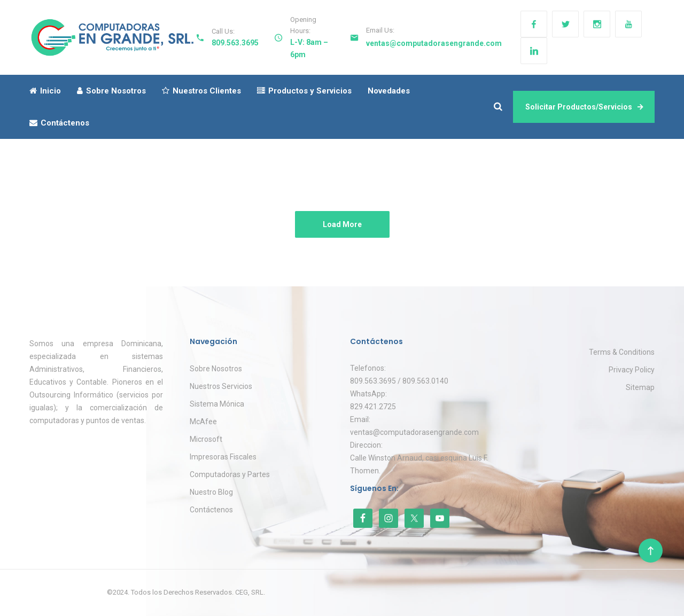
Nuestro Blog (211, 492)
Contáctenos (59, 123)
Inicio (45, 91)
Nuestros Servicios (221, 386)
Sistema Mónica (217, 404)
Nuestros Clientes (201, 91)
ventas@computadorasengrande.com (434, 43)
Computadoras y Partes (230, 474)
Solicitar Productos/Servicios (584, 107)
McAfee (203, 422)
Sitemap (640, 387)
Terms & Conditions (622, 352)
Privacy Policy (632, 370)
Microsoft (206, 439)
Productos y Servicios (304, 91)
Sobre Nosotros (111, 91)
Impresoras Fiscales (223, 457)
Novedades (389, 91)
